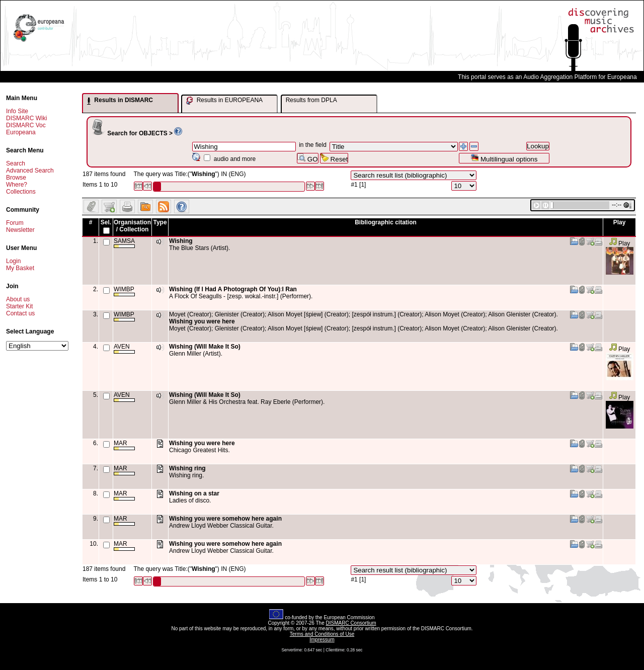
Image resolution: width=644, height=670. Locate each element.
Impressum (322, 640)
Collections (21, 192)
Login (13, 261)
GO (307, 158)
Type (160, 222)
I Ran (290, 289)
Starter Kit (19, 306)
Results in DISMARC (120, 101)
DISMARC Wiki (26, 118)
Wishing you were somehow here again (225, 519)
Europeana (21, 132)
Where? (17, 185)
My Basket (20, 268)
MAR (124, 445)
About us (18, 299)
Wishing (181, 241)
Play (620, 243)
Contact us (20, 313)
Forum (15, 223)
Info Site (17, 111)
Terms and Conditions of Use (322, 634)
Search (16, 163)
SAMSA (124, 243)
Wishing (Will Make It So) (205, 347)
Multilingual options (504, 158)
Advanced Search (30, 171)
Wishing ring (187, 468)
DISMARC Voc (26, 125)
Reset (334, 158)
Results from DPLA (311, 100)
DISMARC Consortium (351, 623)
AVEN (124, 348)
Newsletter (20, 230)
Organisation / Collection (132, 226)
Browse (16, 178)
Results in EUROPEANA (224, 101)
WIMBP (124, 291)
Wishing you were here (202, 321)
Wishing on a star (194, 493)
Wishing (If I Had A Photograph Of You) (225, 289)
